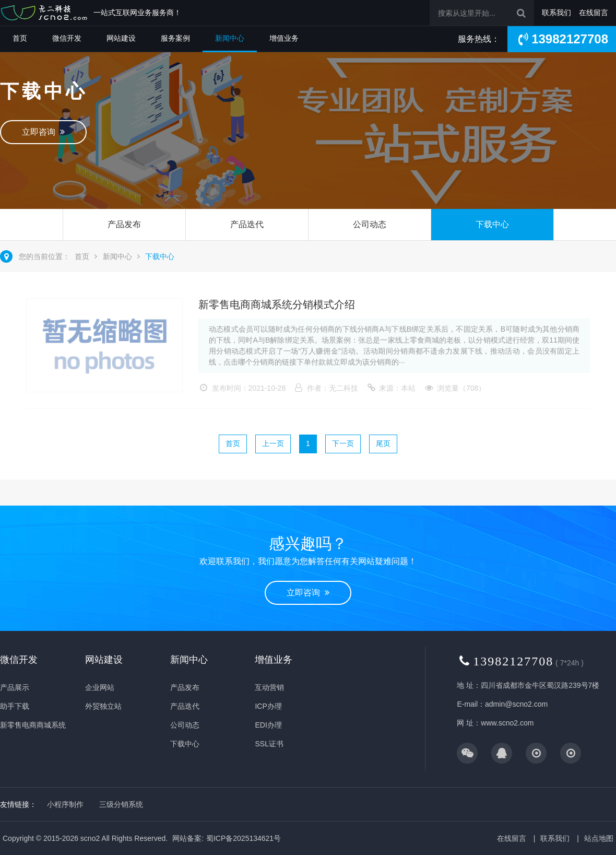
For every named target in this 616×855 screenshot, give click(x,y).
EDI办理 (268, 725)
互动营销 (269, 687)
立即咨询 (43, 132)
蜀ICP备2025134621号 (244, 838)
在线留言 (594, 13)
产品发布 (124, 224)
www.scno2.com (507, 723)
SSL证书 (269, 744)
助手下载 (15, 706)
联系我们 (556, 13)
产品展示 (15, 687)
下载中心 (492, 224)
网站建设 (121, 38)
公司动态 (370, 224)
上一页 (273, 443)
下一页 (343, 443)
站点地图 (599, 838)
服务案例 (175, 38)
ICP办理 (268, 706)
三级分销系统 (121, 804)
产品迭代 (247, 224)
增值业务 (284, 38)
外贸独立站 (103, 706)
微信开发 (67, 38)
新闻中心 (230, 38)
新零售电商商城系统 (33, 725)
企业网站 (100, 687)
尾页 (383, 443)
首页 (20, 38)
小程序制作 (65, 804)
